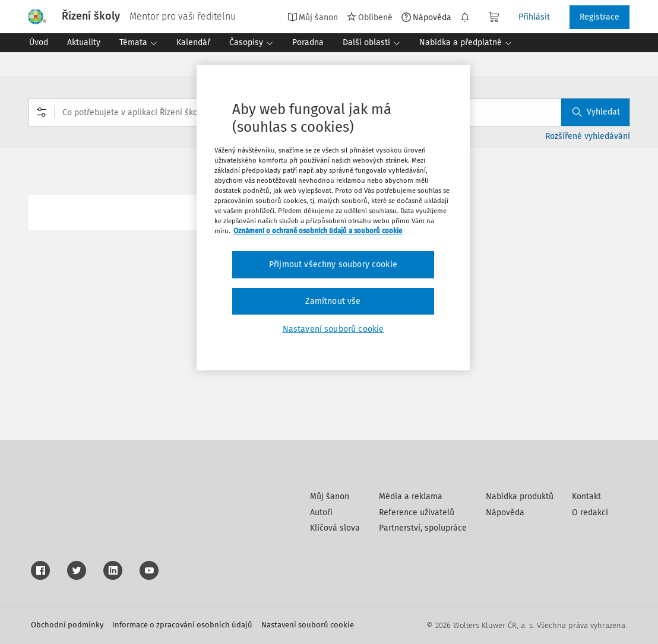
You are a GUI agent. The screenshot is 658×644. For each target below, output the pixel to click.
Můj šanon (313, 17)
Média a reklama (411, 497)
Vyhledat (596, 112)
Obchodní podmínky (67, 625)
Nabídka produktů (520, 497)
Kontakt (586, 497)
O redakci (590, 513)
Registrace (600, 17)
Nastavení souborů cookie (308, 625)
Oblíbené (370, 17)
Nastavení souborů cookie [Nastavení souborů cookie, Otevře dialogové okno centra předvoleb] (333, 329)
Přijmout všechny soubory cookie (333, 264)
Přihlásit (534, 17)
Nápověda (426, 17)
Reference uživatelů (417, 513)
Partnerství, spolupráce (423, 528)
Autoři (321, 513)
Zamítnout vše (333, 301)
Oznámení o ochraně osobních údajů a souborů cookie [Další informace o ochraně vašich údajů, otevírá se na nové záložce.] (318, 231)
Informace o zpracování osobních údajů (182, 625)
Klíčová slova (335, 528)
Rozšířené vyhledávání (588, 136)
